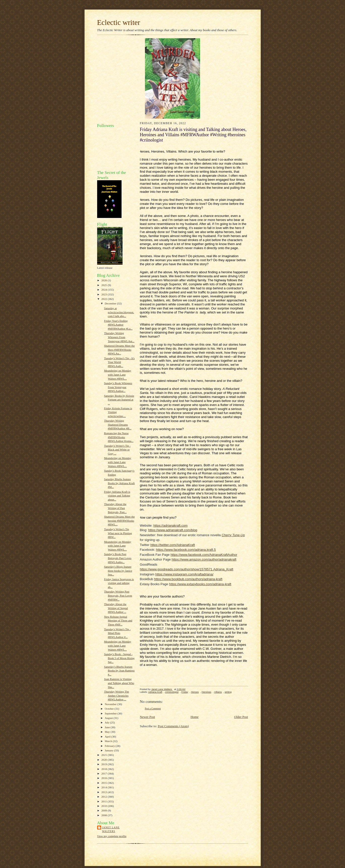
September (111, 713)
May (108, 732)
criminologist (172, 692)
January (109, 750)
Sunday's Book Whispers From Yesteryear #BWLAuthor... (118, 387)
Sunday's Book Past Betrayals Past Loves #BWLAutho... (118, 558)
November (111, 704)
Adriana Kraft (155, 692)
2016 (105, 778)
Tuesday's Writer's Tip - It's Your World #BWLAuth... (119, 362)
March (109, 741)
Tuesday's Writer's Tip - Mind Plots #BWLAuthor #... (117, 633)
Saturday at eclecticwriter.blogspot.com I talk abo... (119, 312)
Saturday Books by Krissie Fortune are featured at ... (119, 400)
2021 (105, 755)
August (109, 718)
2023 (105, 294)
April (108, 737)
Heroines (206, 692)
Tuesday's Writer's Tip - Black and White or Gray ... (117, 450)
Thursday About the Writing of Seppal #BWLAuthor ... (116, 608)
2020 (105, 760)
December (111, 303)
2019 (105, 764)
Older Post (241, 717)
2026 (105, 280)
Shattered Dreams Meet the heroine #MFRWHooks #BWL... (119, 520)
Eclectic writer (119, 22)
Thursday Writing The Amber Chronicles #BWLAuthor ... (116, 695)
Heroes (195, 692)
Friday (185, 692)
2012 (105, 797)
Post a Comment (153, 709)
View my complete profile (112, 836)
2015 (105, 783)
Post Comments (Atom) (173, 726)
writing (228, 692)
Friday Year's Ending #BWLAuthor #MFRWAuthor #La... (118, 325)
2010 (105, 806)
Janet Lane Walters (111, 829)
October (110, 709)
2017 (105, 773)
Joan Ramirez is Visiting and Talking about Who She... (119, 683)
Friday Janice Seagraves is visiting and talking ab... (119, 583)
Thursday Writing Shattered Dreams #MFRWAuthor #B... (118, 424)
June (108, 727)
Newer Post (147, 717)
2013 (105, 792)
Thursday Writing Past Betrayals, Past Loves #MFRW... (118, 595)
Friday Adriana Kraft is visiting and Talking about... (117, 496)
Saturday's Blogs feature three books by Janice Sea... (118, 570)
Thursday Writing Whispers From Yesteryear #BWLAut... (119, 337)
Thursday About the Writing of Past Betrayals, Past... (115, 508)
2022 (105, 299)
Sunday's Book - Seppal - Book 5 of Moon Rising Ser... (119, 658)
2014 (105, 787)
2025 (105, 285)
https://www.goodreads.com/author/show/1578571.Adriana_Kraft (187, 569)
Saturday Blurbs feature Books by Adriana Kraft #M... (119, 483)
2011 (105, 801)
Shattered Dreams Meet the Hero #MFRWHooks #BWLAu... (119, 350)
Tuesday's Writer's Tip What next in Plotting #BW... (118, 533)
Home (195, 717)
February (110, 746)
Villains (218, 692)
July (107, 722)
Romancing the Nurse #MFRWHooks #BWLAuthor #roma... (119, 437)
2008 (105, 815)
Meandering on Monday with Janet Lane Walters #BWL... (118, 374)
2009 (105, 810)
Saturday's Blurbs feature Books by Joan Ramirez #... (119, 671)
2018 (105, 769)
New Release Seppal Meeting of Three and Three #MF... (118, 621)
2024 (105, 290)
